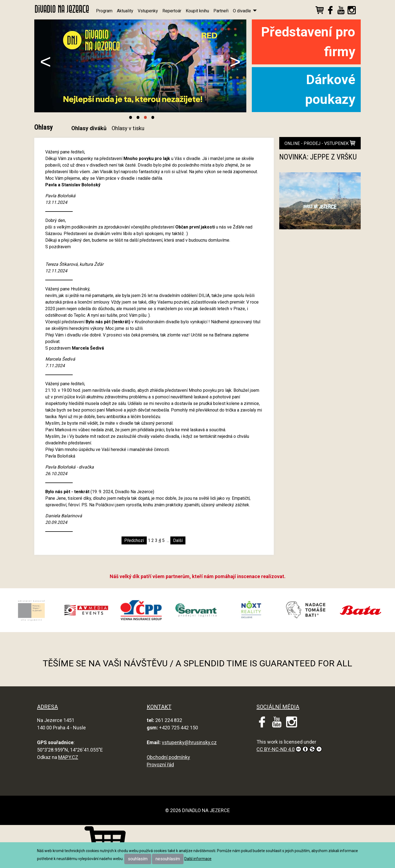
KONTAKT (159, 707)
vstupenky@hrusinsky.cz (189, 742)
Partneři (221, 11)
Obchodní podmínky (168, 757)
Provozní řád (160, 765)
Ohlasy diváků (89, 128)
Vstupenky (148, 11)
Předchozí (134, 540)
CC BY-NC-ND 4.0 (289, 749)
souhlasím (138, 859)
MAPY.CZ (68, 757)
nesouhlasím (168, 859)
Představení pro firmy (308, 42)
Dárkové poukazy (330, 89)
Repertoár (172, 11)
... (168, 540)
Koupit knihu (197, 11)
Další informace (198, 859)
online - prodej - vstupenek (320, 143)
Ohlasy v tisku (128, 128)
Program (104, 11)
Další (178, 540)
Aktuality (125, 11)
